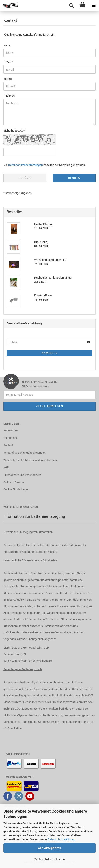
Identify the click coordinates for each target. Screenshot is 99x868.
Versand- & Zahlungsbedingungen (24, 453)
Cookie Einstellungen (16, 489)
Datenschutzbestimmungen (25, 165)
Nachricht (9, 96)
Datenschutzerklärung (61, 839)
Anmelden (50, 353)
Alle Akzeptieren (49, 848)
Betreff (8, 79)
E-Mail (7, 62)
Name (7, 45)
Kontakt (8, 445)
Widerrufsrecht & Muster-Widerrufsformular (31, 460)
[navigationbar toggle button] (93, 5)
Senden (74, 178)
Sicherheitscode (14, 131)
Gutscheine (10, 438)
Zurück (25, 178)
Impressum (10, 430)
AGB (6, 467)
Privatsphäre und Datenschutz (22, 475)
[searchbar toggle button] (71, 5)
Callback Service (14, 482)
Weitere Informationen (50, 859)
